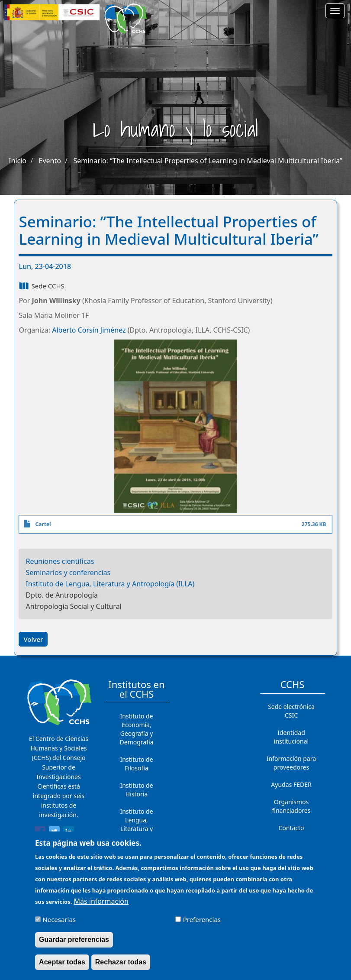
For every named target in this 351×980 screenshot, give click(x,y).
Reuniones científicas (60, 561)
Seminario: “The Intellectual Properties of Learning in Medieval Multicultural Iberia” (208, 161)
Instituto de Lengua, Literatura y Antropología (137, 824)
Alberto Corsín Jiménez (89, 330)
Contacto (291, 828)
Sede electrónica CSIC (291, 711)
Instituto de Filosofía (136, 764)
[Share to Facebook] (40, 833)
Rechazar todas (121, 967)
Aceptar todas (62, 967)
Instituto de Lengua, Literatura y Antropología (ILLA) (110, 584)
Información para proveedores (291, 763)
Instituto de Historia (136, 790)
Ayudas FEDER (291, 784)
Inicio (18, 161)
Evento (50, 161)
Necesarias (59, 924)
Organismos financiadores (291, 806)
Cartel (43, 524)
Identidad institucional (291, 737)
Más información (101, 906)
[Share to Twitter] (54, 833)
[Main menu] (335, 11)
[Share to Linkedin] (69, 833)
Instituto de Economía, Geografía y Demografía (137, 729)
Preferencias (202, 924)
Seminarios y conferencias (68, 572)
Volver (33, 639)
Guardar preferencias (74, 944)
